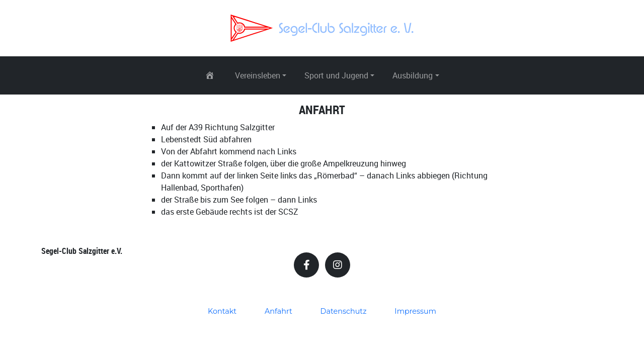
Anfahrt (278, 311)
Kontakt (222, 311)
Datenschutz (344, 311)
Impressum (415, 311)
